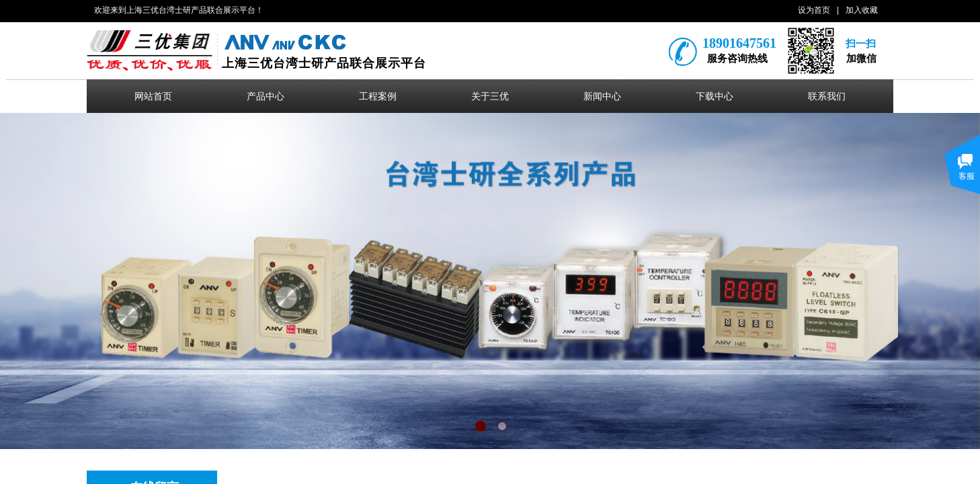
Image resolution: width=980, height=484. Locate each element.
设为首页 (814, 10)
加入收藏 (862, 10)
